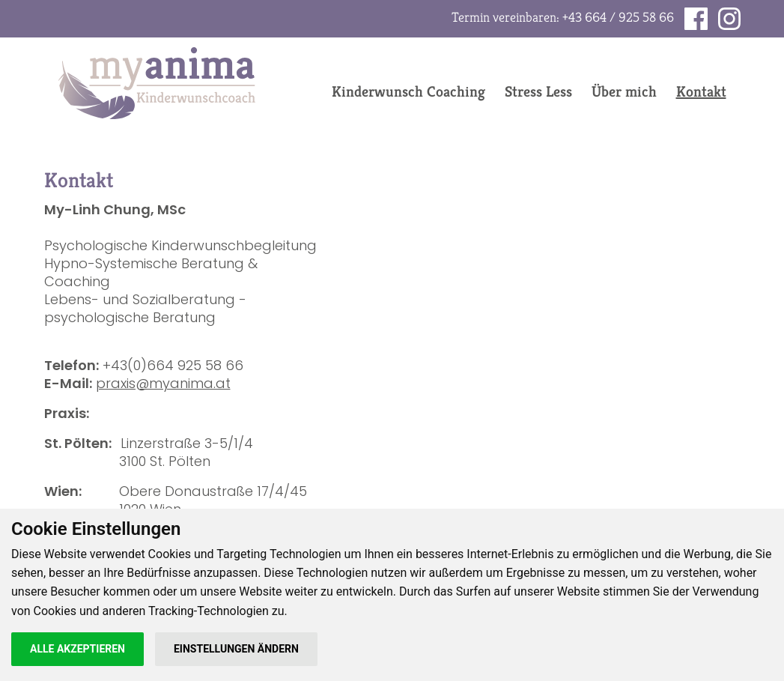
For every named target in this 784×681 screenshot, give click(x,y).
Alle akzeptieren (78, 649)
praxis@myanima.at (163, 383)
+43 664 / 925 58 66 (618, 17)
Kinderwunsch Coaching (408, 92)
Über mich (624, 92)
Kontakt (701, 92)
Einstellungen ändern (236, 649)
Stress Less (538, 92)
